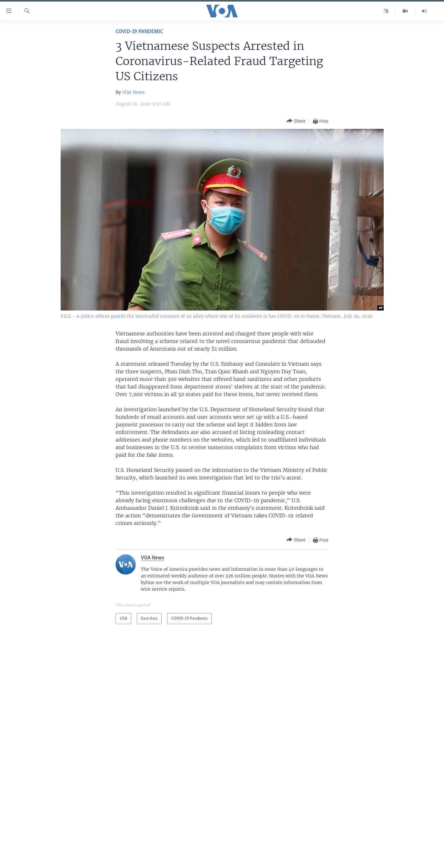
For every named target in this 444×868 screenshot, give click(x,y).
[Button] (296, 121)
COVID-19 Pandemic (139, 32)
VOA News (133, 92)
